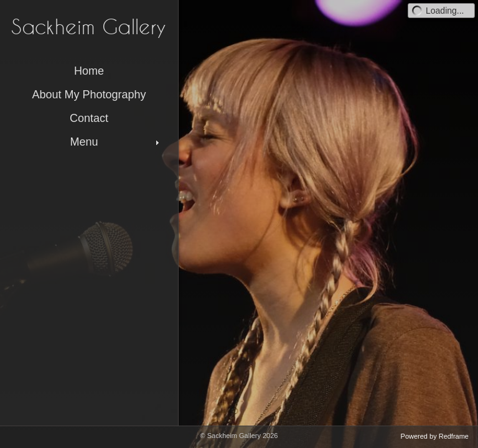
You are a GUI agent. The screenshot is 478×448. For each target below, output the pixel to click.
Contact (89, 118)
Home (89, 71)
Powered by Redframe (435, 436)
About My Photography (89, 95)
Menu (116, 142)
